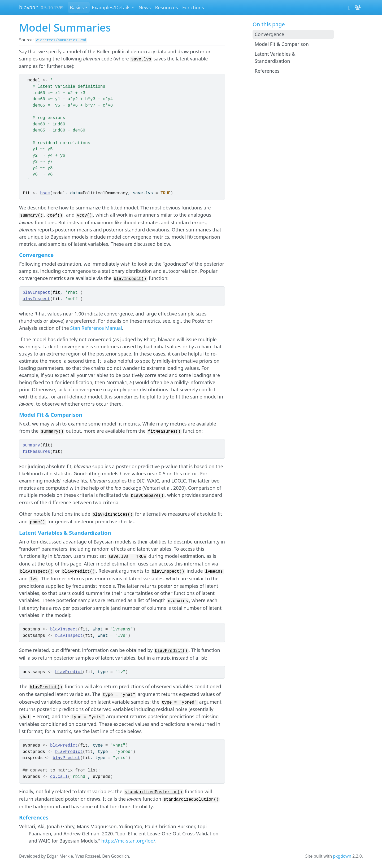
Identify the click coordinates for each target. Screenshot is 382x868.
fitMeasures (36, 452)
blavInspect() (130, 279)
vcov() (84, 216)
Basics (77, 7)
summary (31, 445)
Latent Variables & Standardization (275, 57)
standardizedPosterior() (153, 792)
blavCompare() (147, 496)
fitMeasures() (164, 432)
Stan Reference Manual (96, 328)
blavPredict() (79, 572)
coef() (55, 216)
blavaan (29, 7)
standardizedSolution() (191, 800)
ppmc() (38, 522)
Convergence (269, 34)
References (267, 71)
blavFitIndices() (113, 515)
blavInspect (36, 293)
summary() (31, 216)
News (145, 7)
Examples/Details (111, 7)
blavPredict (69, 672)
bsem (45, 193)
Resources (166, 7)
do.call (59, 777)
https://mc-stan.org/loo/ (128, 841)
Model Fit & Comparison (282, 44)
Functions (193, 7)
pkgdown (342, 856)
